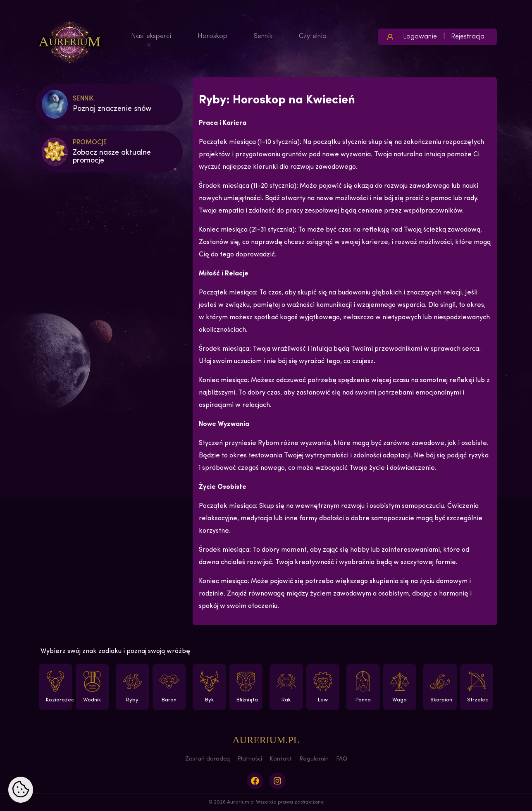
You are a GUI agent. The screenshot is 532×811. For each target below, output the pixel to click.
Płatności (250, 759)
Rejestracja (468, 37)
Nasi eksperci (151, 36)
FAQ (342, 759)
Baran (170, 687)
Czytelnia (313, 36)
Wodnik (93, 687)
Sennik (263, 36)
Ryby (132, 687)
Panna (362, 687)
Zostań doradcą (208, 759)
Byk (208, 687)
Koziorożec (58, 687)
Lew (324, 687)
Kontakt (281, 759)
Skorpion (440, 687)
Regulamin (314, 759)
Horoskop (212, 36)
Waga (401, 687)
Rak (285, 687)
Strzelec (478, 687)
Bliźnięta (247, 687)
